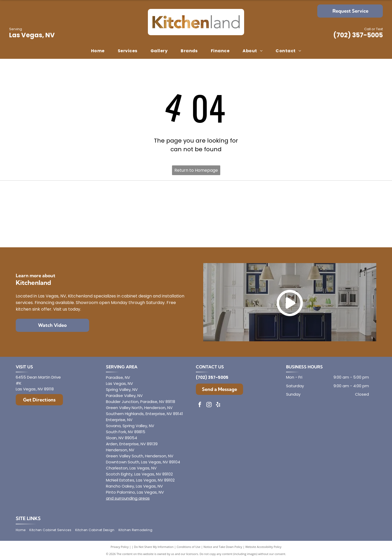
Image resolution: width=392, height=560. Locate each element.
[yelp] (218, 405)
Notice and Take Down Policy (223, 547)
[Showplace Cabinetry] (315, 228)
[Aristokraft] (77, 228)
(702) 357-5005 (358, 35)
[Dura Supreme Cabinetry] (196, 228)
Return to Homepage (196, 170)
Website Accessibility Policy (263, 547)
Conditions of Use (189, 547)
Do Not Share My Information (154, 547)
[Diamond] (77, 200)
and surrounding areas (128, 498)
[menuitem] (98, 51)
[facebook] (200, 405)
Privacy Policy (120, 547)
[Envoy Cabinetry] (196, 200)
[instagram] (209, 405)
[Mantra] (315, 200)
